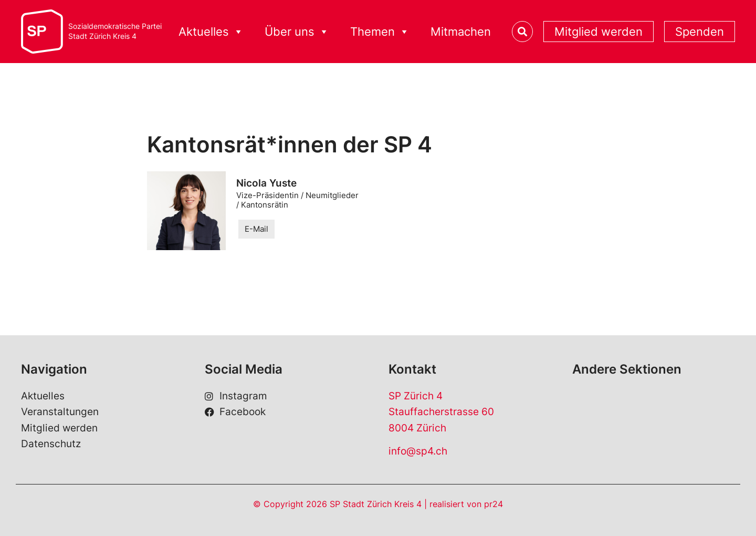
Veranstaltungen (60, 412)
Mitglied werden (598, 32)
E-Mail (256, 229)
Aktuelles (43, 396)
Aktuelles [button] (211, 32)
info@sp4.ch (418, 451)
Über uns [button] (297, 32)
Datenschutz (51, 444)
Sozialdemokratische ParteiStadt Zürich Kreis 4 (115, 31)
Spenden (700, 32)
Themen (380, 32)
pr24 (493, 504)
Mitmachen (461, 32)
